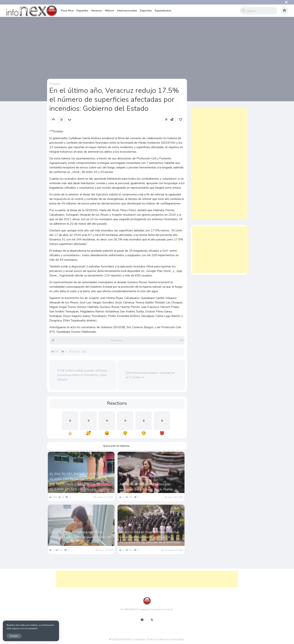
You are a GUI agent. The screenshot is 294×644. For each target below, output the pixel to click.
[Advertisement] (219, 163)
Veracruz (96, 11)
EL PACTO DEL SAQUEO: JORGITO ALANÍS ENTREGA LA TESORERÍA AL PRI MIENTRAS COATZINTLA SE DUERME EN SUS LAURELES (79, 482)
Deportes (146, 11)
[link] (181, 119)
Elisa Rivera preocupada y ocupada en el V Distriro (150, 375)
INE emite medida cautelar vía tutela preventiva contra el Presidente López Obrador (82, 375)
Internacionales (127, 11)
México (109, 11)
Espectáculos (163, 11)
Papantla (82, 11)
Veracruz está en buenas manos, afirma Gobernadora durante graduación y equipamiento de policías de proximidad (150, 537)
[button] (169, 119)
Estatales (55, 84)
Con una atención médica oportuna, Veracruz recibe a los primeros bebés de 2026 (80, 537)
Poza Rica (67, 11)
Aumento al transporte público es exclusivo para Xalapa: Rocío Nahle (146, 487)
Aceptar (14, 636)
